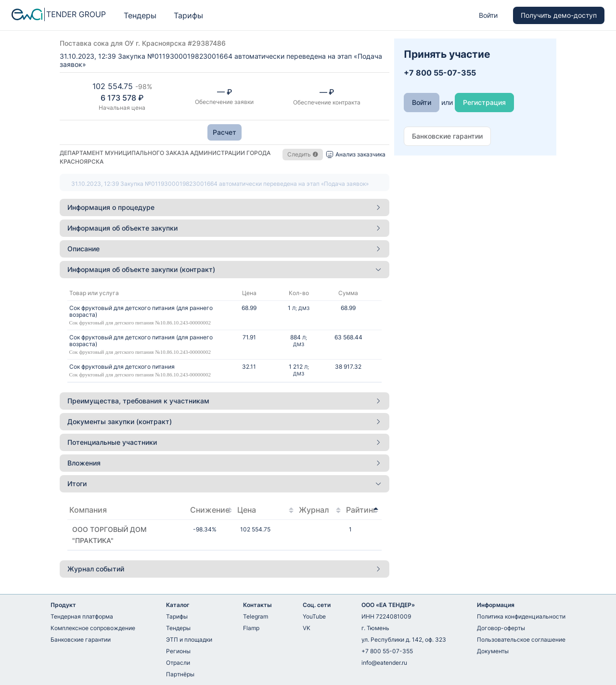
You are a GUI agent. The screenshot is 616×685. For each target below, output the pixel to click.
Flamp (251, 628)
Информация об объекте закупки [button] (225, 228)
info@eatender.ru (384, 663)
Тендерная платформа (82, 616)
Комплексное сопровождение (93, 628)
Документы (493, 651)
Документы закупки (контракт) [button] (225, 421)
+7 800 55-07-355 (387, 651)
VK (307, 628)
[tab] (225, 207)
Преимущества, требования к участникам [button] (225, 401)
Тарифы (188, 15)
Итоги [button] (225, 484)
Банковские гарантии (81, 640)
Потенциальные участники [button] (225, 442)
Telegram (256, 616)
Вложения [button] (225, 463)
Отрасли (178, 663)
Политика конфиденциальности (521, 616)
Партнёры (180, 674)
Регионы (178, 651)
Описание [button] (225, 249)
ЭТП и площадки (189, 640)
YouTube (314, 616)
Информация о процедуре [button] (225, 207)
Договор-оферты (501, 628)
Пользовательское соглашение (521, 640)
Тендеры (140, 15)
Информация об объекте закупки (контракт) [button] (225, 269)
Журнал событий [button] (225, 569)
